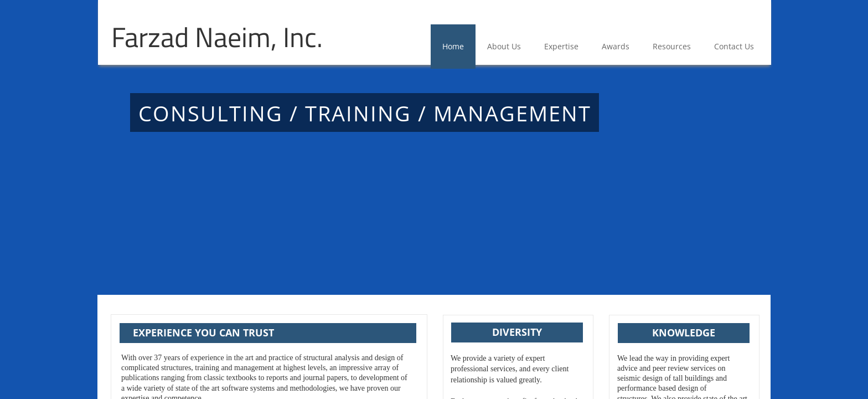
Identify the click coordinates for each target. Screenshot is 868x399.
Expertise (561, 46)
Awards (616, 46)
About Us (504, 46)
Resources (672, 46)
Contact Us (734, 46)
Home (453, 46)
